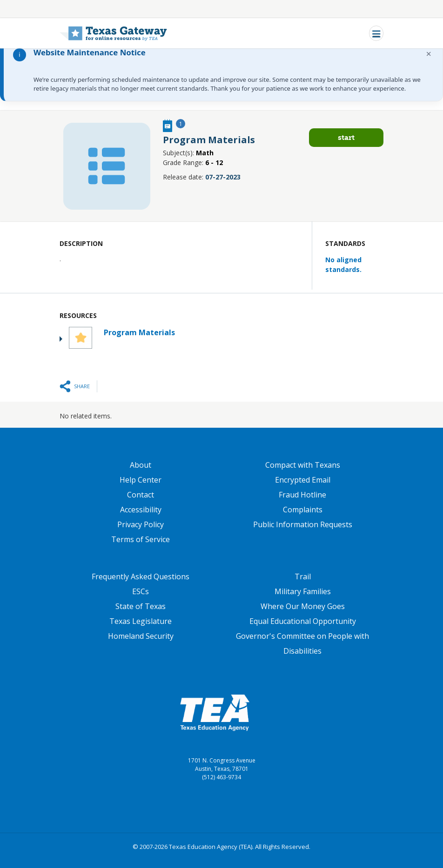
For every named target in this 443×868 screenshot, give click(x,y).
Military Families (303, 591)
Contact (141, 495)
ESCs (141, 591)
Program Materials (139, 332)
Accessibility (141, 510)
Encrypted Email (303, 480)
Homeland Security (141, 636)
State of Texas (141, 606)
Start (346, 137)
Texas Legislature (141, 621)
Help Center (141, 480)
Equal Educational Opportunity (303, 621)
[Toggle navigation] (376, 33)
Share (82, 386)
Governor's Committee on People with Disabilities (302, 643)
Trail (303, 576)
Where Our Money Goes (303, 606)
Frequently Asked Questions (141, 576)
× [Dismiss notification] (429, 54)
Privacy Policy (141, 524)
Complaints (303, 510)
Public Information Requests (303, 524)
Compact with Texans (303, 465)
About (141, 465)
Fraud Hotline (302, 495)
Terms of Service (141, 539)
